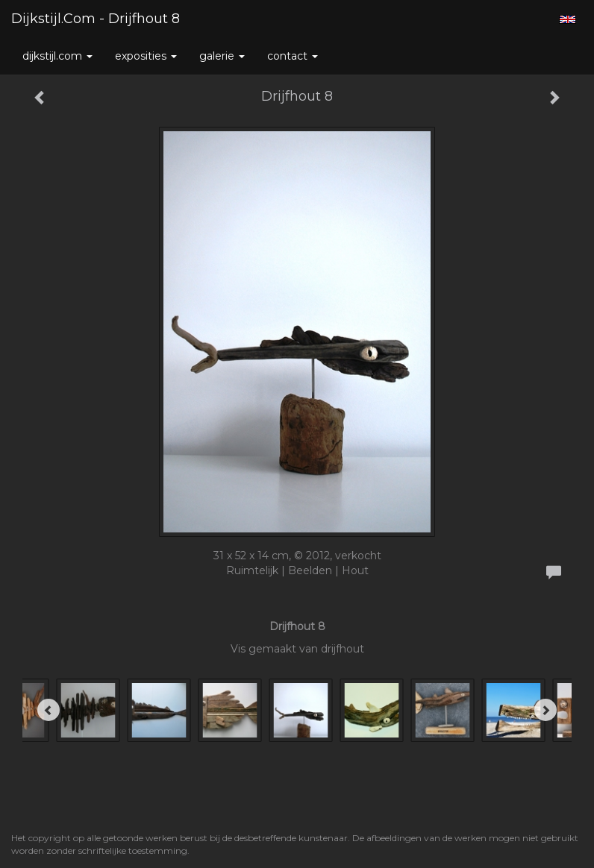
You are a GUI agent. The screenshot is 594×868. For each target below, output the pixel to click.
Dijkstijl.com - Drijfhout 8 (96, 19)
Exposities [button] (146, 56)
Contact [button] (293, 56)
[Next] (545, 710)
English (568, 19)
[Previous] (49, 710)
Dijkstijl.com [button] (57, 56)
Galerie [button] (222, 56)
